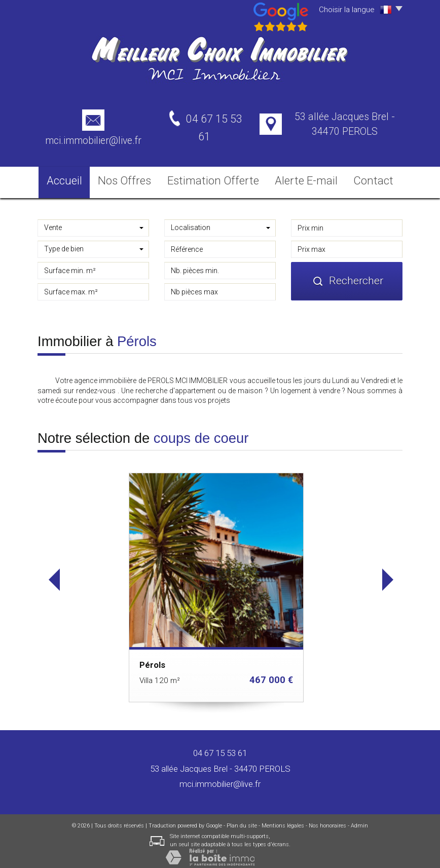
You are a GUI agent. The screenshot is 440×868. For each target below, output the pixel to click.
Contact (372, 177)
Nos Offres (134, 177)
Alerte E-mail (302, 177)
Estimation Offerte (217, 177)
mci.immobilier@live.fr (93, 141)
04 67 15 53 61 (220, 747)
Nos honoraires (327, 820)
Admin (359, 820)
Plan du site (242, 820)
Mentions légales (283, 820)
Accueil (67, 177)
